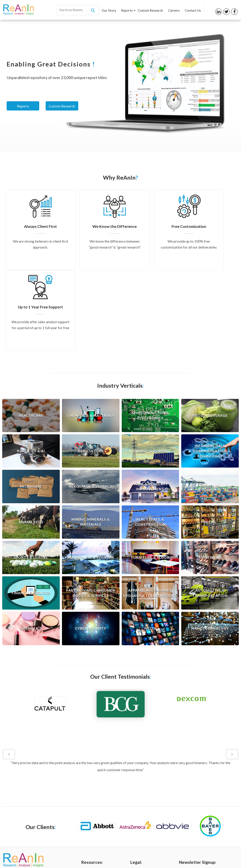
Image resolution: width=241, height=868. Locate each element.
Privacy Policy (140, 793)
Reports (129, 11)
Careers (174, 11)
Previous (9, 673)
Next (232, 673)
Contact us (89, 822)
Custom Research (151, 11)
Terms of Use (140, 800)
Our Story (110, 11)
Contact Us (193, 11)
